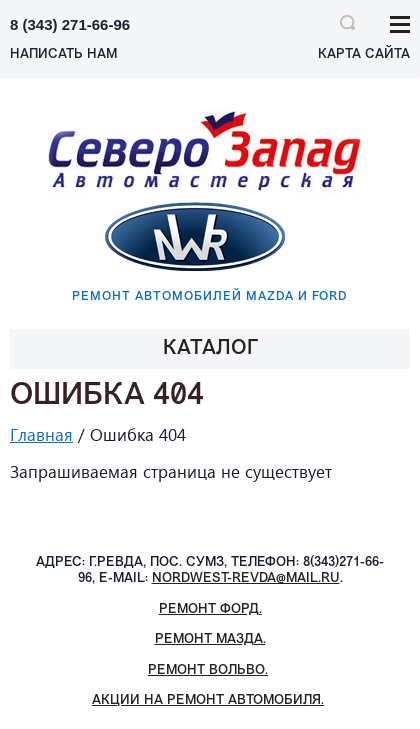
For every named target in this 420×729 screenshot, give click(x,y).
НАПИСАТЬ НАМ (63, 54)
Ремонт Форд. (210, 609)
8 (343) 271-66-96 (70, 24)
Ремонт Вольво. (208, 670)
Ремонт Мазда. (210, 639)
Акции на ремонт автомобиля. (208, 700)
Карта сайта (364, 54)
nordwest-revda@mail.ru (246, 578)
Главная (41, 434)
